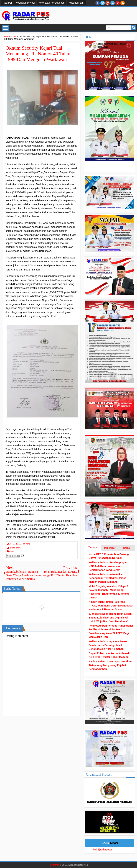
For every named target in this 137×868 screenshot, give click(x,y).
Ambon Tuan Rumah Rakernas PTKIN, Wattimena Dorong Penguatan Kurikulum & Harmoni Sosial (111, 606)
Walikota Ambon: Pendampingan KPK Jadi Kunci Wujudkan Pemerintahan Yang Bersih (108, 566)
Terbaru (93, 547)
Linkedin (113, 3)
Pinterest (118, 3)
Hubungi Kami (76, 3)
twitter (103, 3)
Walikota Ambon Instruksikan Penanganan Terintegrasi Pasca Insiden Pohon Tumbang (107, 578)
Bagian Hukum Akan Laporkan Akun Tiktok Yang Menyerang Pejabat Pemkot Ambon (110, 665)
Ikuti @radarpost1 (102, 850)
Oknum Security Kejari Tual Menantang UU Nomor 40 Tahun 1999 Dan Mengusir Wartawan (39, 54)
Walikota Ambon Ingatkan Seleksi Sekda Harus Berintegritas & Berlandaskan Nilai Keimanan (108, 645)
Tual (12, 551)
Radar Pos (54, 865)
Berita (127, 548)
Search (134, 28)
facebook (98, 3)
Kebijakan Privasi (25, 3)
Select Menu (5, 28)
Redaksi (7, 3)
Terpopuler (110, 548)
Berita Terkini (15, 548)
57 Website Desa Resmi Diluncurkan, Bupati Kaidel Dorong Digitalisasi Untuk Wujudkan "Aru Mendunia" (111, 618)
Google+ (108, 3)
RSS (123, 3)
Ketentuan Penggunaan (52, 3)
